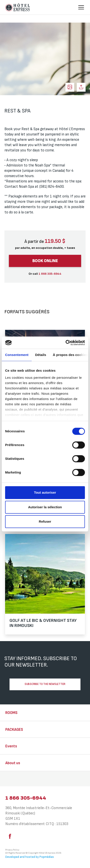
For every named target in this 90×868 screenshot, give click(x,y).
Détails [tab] (41, 355)
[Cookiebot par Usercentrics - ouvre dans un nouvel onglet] (66, 343)
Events (11, 746)
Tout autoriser (45, 492)
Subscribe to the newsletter (45, 684)
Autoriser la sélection (45, 507)
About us (13, 763)
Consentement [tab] (17, 355)
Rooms (11, 713)
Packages (14, 730)
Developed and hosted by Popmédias (30, 857)
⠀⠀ (8, 779)
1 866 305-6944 (26, 798)
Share (81, 87)
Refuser (45, 521)
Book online (45, 261)
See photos (70, 87)
